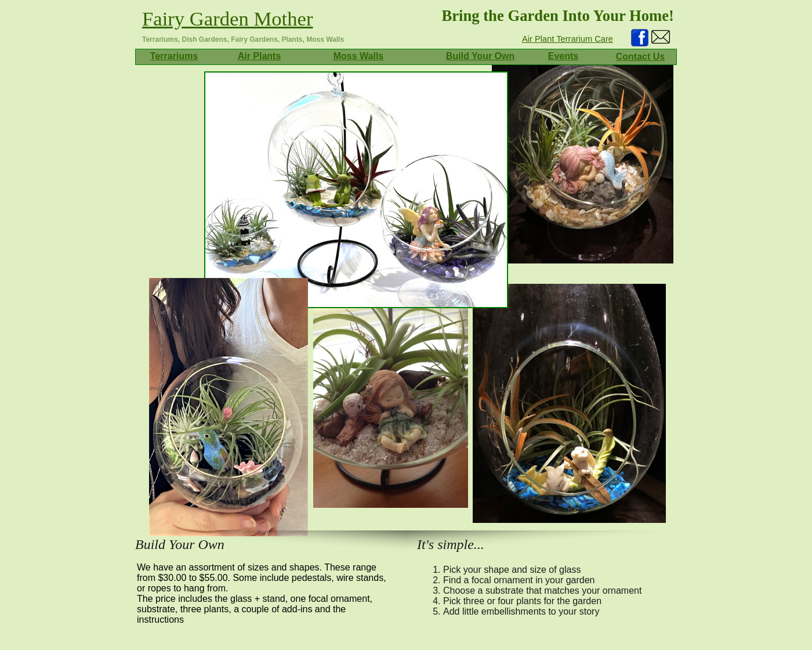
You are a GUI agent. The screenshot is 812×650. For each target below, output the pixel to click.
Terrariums (174, 56)
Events (563, 56)
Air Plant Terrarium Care (568, 39)
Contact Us (640, 57)
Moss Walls (359, 56)
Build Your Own (481, 56)
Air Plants (260, 56)
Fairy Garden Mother (228, 19)
